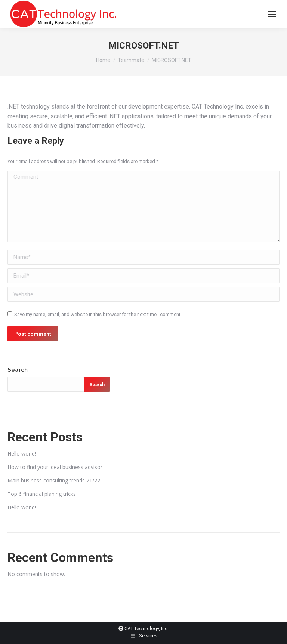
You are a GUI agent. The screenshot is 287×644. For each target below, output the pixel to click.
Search (18, 370)
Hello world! (22, 454)
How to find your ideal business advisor (55, 467)
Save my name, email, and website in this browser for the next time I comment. (98, 314)
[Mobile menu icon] (272, 14)
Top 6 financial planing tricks (42, 494)
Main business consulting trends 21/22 (54, 480)
